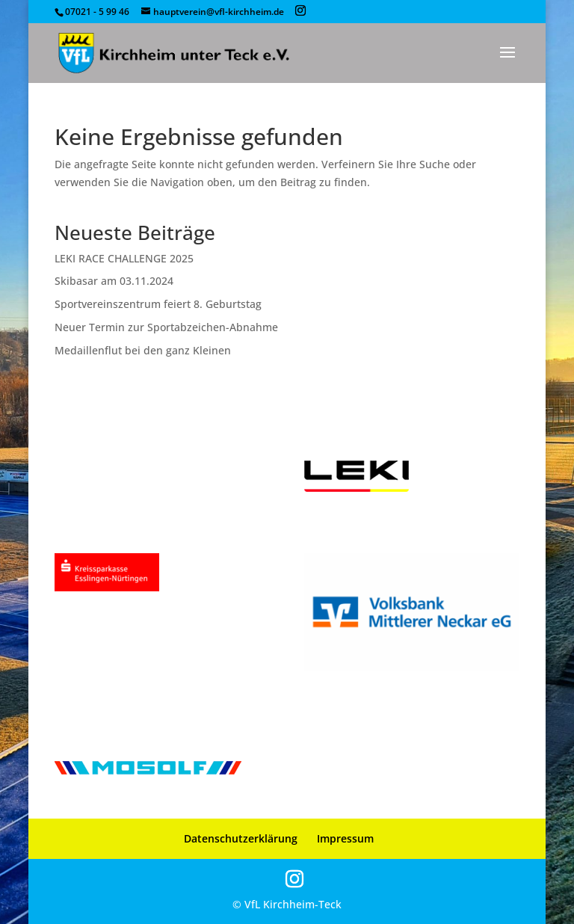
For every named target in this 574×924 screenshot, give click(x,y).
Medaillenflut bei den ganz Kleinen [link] (143, 350)
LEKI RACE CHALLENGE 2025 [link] (124, 258)
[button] (300, 11)
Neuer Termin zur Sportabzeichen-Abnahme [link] (166, 327)
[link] (174, 52)
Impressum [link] (345, 838)
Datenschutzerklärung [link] (241, 838)
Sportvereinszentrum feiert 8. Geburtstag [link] (158, 304)
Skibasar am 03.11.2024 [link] (114, 281)
